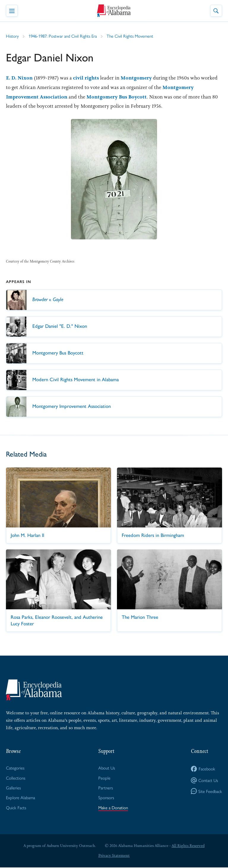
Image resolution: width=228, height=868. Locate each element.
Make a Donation (113, 808)
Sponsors (106, 798)
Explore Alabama (21, 798)
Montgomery (137, 78)
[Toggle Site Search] (216, 11)
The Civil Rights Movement (131, 36)
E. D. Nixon (20, 78)
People (104, 778)
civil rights (87, 78)
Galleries (14, 788)
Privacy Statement (114, 856)
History (12, 36)
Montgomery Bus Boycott (117, 97)
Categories (15, 768)
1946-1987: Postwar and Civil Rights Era (63, 36)
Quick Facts (16, 808)
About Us (107, 768)
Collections (16, 778)
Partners (106, 788)
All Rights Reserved (188, 846)
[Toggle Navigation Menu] (12, 11)
